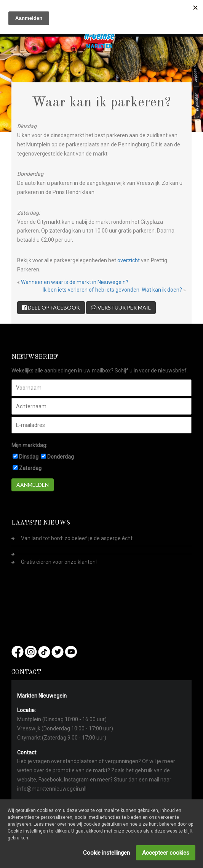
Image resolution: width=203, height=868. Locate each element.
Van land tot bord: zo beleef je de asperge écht (77, 538)
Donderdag (61, 457)
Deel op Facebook (51, 307)
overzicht (129, 260)
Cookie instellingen (106, 853)
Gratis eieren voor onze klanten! (59, 562)
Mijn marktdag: (29, 445)
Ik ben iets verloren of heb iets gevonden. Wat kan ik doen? (112, 290)
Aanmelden (33, 485)
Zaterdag (30, 468)
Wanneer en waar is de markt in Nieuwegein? (75, 282)
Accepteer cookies (166, 853)
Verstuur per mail (121, 307)
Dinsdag (29, 457)
